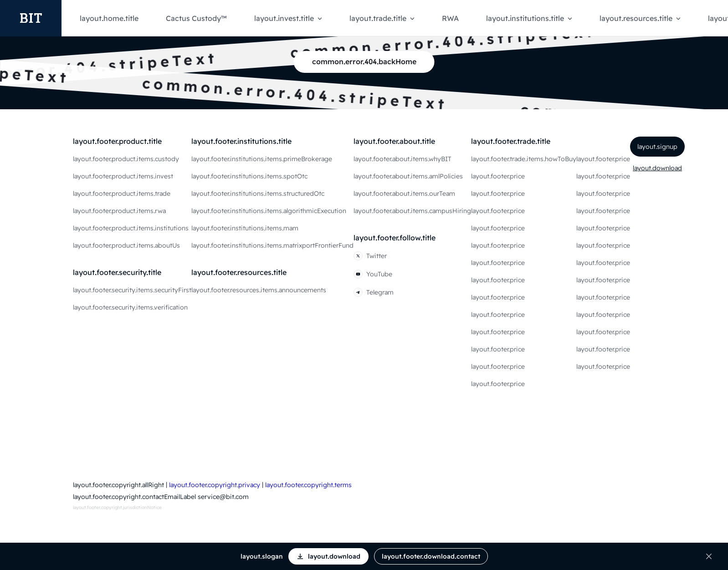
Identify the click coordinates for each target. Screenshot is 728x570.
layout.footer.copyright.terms (308, 485)
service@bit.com (223, 497)
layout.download (657, 168)
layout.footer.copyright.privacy (215, 485)
